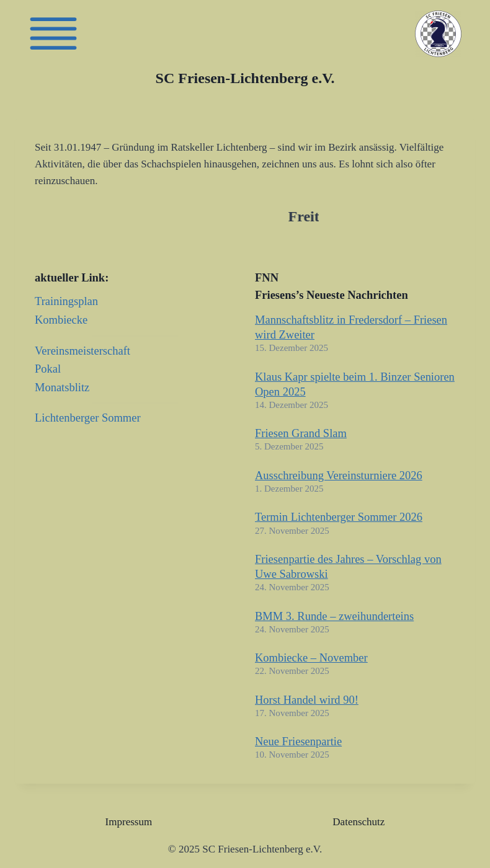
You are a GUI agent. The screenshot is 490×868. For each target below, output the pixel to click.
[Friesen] (53, 33)
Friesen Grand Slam (301, 433)
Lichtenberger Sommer (88, 418)
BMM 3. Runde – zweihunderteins (334, 616)
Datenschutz (359, 822)
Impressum (129, 822)
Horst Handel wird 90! (307, 700)
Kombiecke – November (311, 658)
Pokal (48, 369)
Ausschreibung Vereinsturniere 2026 (339, 476)
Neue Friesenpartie (298, 742)
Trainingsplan (66, 301)
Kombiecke (61, 320)
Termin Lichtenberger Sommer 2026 (339, 517)
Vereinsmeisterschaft (82, 351)
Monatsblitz (62, 387)
